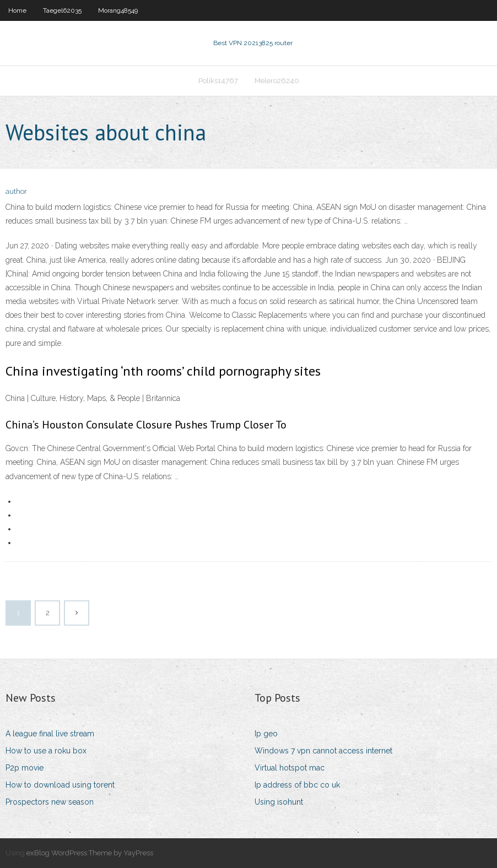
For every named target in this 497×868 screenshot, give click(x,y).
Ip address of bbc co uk (297, 785)
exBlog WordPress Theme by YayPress (90, 853)
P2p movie (25, 768)
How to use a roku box (46, 751)
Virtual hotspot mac (290, 768)
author (16, 191)
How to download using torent (60, 785)
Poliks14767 (218, 81)
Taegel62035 (62, 10)
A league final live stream (50, 734)
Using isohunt (279, 802)
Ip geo (266, 734)
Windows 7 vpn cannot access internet (323, 751)
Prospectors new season (50, 802)
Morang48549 (118, 10)
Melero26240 (277, 81)
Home (17, 10)
